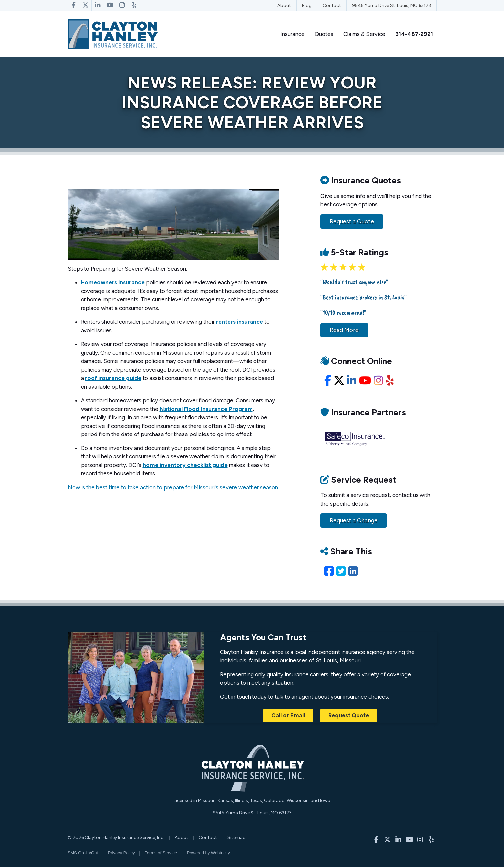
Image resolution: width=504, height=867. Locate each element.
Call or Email (288, 715)
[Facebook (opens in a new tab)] (329, 571)
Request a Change (354, 520)
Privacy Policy (122, 853)
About (284, 5)
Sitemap (236, 838)
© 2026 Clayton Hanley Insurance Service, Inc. (116, 838)
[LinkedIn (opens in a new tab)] (353, 571)
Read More (344, 330)
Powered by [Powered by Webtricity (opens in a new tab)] (208, 853)
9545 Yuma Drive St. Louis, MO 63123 (392, 5)
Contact (332, 5)
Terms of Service (161, 853)
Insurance (293, 34)
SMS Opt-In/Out (83, 853)
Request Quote (349, 715)
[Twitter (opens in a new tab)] (341, 571)
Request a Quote (352, 221)
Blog (307, 5)
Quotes (324, 34)
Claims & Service (364, 34)
